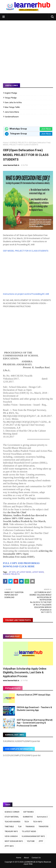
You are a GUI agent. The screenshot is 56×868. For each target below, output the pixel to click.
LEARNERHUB (30, 862)
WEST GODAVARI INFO (14, 841)
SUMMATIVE (28, 817)
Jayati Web (28, 864)
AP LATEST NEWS (24, 572)
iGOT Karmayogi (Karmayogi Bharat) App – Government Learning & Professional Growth (35, 723)
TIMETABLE (9, 827)
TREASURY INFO (11, 831)
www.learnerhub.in (11, 165)
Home (5, 143)
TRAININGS (30, 827)
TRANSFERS (43, 827)
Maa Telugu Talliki (12, 107)
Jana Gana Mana (12, 112)
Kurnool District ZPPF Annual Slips (34, 695)
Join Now (46, 129)
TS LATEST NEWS (29, 831)
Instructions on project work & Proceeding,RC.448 (26, 294)
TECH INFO (38, 822)
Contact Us (36, 858)
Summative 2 (42, 817)
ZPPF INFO (9, 846)
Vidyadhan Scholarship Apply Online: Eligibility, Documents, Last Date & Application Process (25, 672)
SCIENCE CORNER (12, 812)
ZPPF (41, 841)
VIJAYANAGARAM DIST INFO (33, 836)
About (26, 858)
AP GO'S (12, 572)
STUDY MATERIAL (12, 817)
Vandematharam (12, 117)
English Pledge (11, 93)
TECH (27, 822)
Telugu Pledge (11, 98)
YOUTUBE (31, 841)
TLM (20, 827)
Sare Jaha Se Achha (13, 102)
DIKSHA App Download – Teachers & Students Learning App (34, 709)
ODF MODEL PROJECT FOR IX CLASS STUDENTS (26, 251)
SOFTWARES (28, 812)
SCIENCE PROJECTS (18, 143)
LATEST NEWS (38, 572)
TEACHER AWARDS (12, 822)
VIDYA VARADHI (11, 836)
